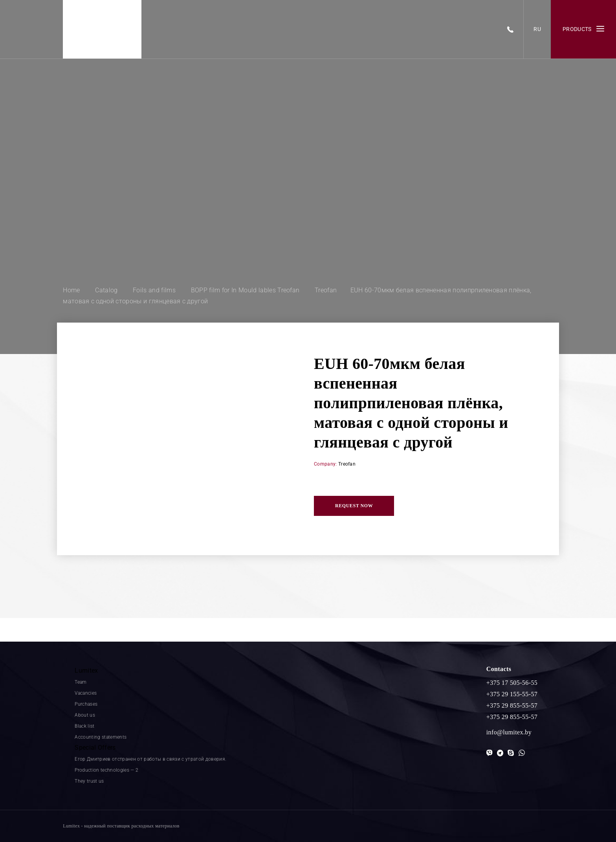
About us (85, 715)
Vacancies (86, 693)
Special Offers (95, 748)
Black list (84, 726)
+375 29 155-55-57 (512, 694)
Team (81, 682)
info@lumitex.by (509, 732)
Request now (354, 506)
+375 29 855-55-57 (512, 705)
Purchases (86, 704)
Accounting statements (101, 737)
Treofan (347, 464)
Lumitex (86, 670)
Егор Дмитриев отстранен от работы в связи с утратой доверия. (150, 759)
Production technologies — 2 (106, 770)
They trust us (89, 781)
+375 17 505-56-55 (512, 683)
